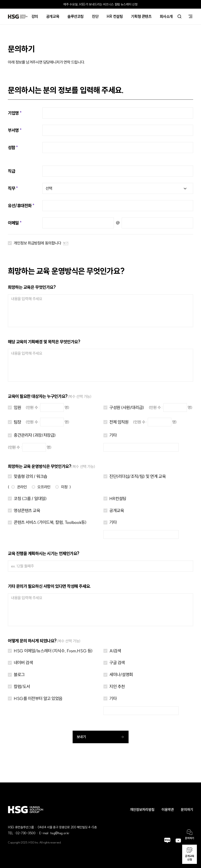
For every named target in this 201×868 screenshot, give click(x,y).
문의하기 (187, 810)
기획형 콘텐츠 (141, 16)
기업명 (13, 113)
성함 (11, 148)
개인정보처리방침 (142, 810)
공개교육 (53, 16)
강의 (35, 16)
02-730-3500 (26, 833)
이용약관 (168, 810)
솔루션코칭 (75, 16)
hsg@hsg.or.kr (60, 833)
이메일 (13, 223)
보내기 (101, 737)
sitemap (190, 16)
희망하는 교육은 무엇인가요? (32, 287)
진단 (95, 16)
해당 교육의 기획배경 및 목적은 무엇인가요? (44, 342)
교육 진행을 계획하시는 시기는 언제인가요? (44, 553)
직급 (11, 171)
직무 (11, 188)
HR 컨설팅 (115, 16)
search (179, 16)
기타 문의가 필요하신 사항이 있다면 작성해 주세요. (49, 586)
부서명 (13, 130)
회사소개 (166, 16)
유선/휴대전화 (20, 206)
